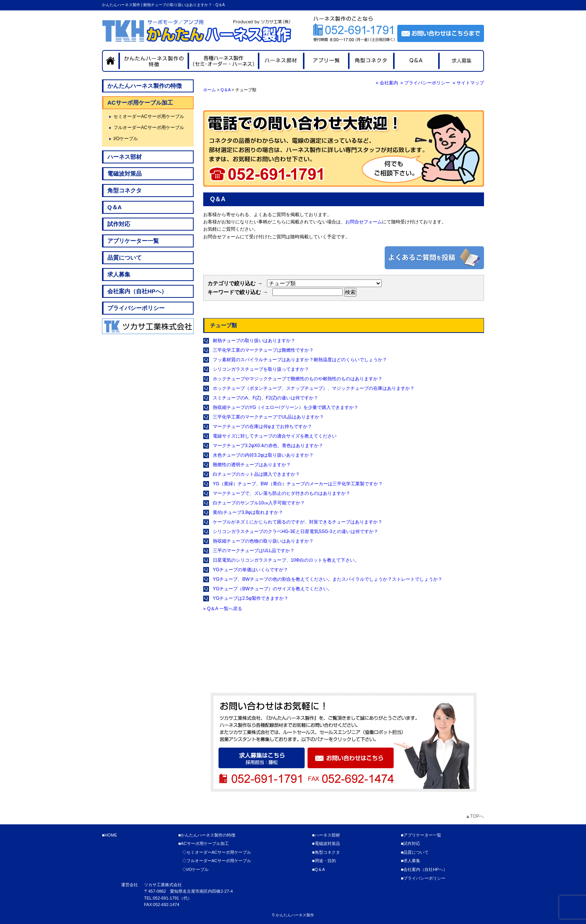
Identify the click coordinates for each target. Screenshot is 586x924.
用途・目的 (325, 861)
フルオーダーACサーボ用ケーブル (149, 128)
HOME (111, 835)
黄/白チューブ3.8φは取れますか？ (248, 512)
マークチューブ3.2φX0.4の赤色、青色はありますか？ (268, 446)
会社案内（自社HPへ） (137, 291)
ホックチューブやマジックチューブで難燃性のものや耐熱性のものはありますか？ (298, 379)
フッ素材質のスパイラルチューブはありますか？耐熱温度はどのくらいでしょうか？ (300, 360)
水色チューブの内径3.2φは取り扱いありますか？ (263, 455)
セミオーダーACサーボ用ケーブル (149, 116)
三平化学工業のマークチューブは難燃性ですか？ (263, 350)
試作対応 (119, 224)
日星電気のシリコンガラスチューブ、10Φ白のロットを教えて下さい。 (286, 560)
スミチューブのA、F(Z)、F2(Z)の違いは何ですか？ (265, 398)
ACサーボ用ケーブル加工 (140, 103)
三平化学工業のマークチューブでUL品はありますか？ (268, 417)
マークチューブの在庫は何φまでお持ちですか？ (262, 426)
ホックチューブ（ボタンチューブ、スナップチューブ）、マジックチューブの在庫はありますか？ (314, 388)
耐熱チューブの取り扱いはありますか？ (254, 341)
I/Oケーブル (126, 139)
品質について (125, 258)
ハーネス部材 (125, 157)
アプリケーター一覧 (133, 241)
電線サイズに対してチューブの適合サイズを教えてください (275, 436)
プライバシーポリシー (136, 308)
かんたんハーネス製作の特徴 (145, 86)
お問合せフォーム (364, 222)
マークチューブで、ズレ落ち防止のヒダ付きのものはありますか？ (282, 493)
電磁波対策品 (125, 174)
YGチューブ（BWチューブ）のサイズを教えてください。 (273, 589)
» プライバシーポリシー (425, 83)
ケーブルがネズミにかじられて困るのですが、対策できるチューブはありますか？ (298, 522)
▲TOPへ (475, 816)
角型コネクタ (125, 190)
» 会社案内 (387, 83)
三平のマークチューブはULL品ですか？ (254, 551)
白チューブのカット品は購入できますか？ (256, 474)
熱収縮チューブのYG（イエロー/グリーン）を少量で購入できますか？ (286, 407)
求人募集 (119, 274)
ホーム (210, 90)
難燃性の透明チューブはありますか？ (252, 465)
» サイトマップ (468, 83)
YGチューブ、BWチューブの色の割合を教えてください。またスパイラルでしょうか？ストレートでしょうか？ (328, 579)
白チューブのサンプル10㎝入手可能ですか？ (259, 503)
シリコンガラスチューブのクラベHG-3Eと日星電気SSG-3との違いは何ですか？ (295, 531)
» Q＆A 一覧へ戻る (223, 609)
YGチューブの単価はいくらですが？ (250, 570)
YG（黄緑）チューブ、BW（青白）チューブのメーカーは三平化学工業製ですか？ (298, 484)
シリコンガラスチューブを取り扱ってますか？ (261, 369)
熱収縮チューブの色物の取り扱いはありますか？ (263, 541)
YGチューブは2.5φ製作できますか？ (251, 598)
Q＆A (225, 90)
